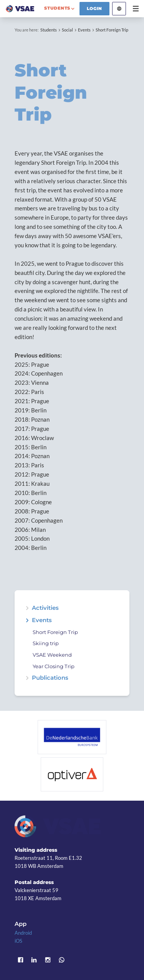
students (57, 8)
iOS (18, 941)
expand (27, 608)
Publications (50, 678)
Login (95, 8)
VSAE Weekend (52, 655)
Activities (45, 608)
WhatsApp (61, 960)
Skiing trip (46, 643)
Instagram (48, 960)
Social (67, 30)
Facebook (20, 960)
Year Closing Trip (54, 666)
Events (84, 30)
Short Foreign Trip (112, 30)
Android (23, 933)
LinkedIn (34, 960)
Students (49, 30)
